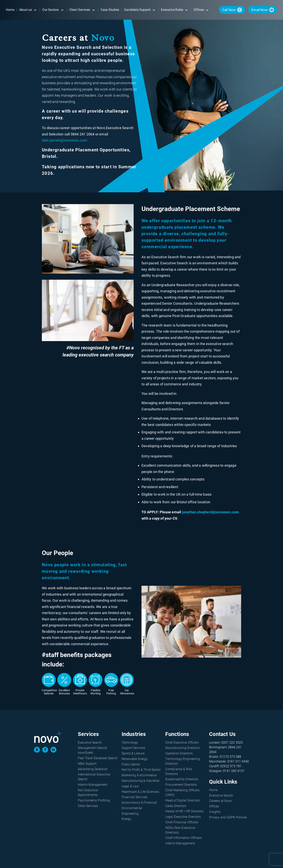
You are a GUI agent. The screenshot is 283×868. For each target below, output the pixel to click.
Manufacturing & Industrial (141, 781)
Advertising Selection (93, 769)
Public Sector (131, 764)
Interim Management (93, 785)
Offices (214, 806)
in (53, 750)
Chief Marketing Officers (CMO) (182, 793)
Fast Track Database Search (98, 758)
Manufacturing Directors (182, 748)
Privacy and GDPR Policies (228, 817)
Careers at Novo (220, 801)
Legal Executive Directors (183, 817)
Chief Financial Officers (182, 822)
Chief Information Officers (183, 838)
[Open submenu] (35, 10)
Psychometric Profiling (94, 800)
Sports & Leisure (133, 753)
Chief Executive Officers (182, 743)
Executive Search (90, 743)
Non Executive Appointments (88, 793)
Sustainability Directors (182, 779)
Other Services (88, 806)
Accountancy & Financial (139, 803)
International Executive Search (94, 777)
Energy (126, 819)
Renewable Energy (135, 759)
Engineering (130, 814)
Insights (215, 812)
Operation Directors (179, 753)
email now (260, 10)
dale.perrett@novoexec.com (65, 140)
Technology (130, 743)
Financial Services (135, 797)
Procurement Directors (181, 785)
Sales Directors (176, 806)
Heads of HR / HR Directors (184, 811)
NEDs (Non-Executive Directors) (180, 830)
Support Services (133, 748)
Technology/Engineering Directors (182, 761)
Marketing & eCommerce (139, 775)
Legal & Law (130, 786)
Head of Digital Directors (182, 800)
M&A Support (87, 764)
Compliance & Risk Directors (179, 771)
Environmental (132, 808)
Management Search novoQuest (92, 750)
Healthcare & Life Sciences (140, 792)
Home (213, 790)
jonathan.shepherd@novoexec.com (211, 512)
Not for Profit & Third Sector (141, 770)
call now (229, 10)
